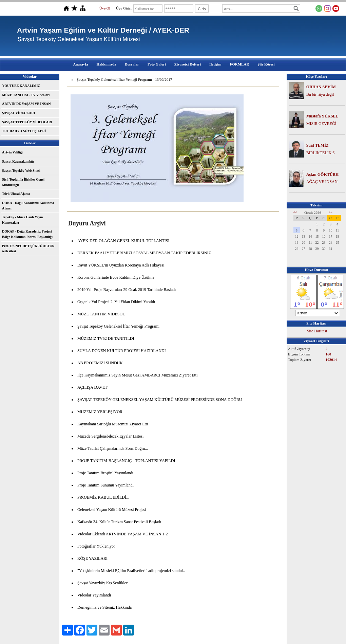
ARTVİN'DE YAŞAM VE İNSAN (26, 104)
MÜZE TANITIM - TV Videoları (26, 95)
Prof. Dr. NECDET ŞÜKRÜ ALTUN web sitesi (28, 249)
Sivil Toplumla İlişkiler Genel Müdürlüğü (23, 182)
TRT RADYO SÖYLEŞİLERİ (24, 131)
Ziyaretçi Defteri (188, 64)
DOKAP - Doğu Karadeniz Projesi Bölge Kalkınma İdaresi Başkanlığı (27, 234)
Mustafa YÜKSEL (322, 116)
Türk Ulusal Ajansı (16, 194)
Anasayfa (80, 64)
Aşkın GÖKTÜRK (323, 174)
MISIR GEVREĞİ (321, 124)
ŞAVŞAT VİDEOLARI (18, 113)
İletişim (215, 64)
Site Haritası (317, 331)
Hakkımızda (106, 64)
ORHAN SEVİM (321, 87)
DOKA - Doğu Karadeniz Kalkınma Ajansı (28, 206)
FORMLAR (240, 64)
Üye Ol (105, 8)
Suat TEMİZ (318, 145)
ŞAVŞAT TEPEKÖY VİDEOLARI (27, 122)
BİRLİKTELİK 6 (321, 153)
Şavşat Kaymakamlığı (18, 161)
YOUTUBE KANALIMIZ (21, 86)
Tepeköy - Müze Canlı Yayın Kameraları (22, 220)
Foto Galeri (157, 64)
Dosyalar (132, 64)
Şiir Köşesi (266, 64)
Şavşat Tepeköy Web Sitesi (21, 171)
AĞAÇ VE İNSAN (322, 182)
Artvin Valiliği (12, 152)
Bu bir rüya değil (320, 94)
